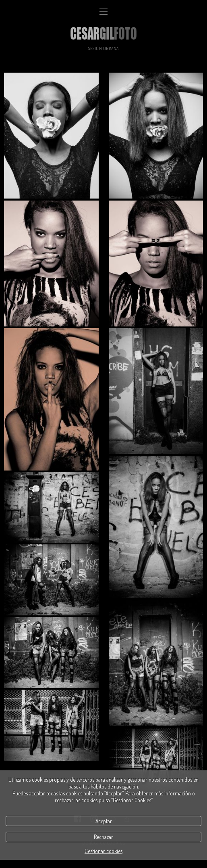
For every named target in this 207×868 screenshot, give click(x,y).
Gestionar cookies (103, 851)
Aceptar (104, 821)
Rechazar (103, 837)
